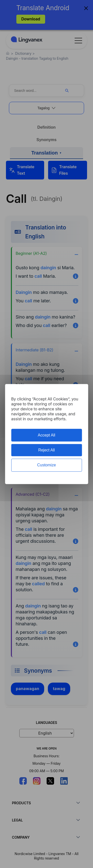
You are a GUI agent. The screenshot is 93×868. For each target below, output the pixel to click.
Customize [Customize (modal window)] (47, 465)
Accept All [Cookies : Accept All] (46, 435)
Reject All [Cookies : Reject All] (46, 450)
